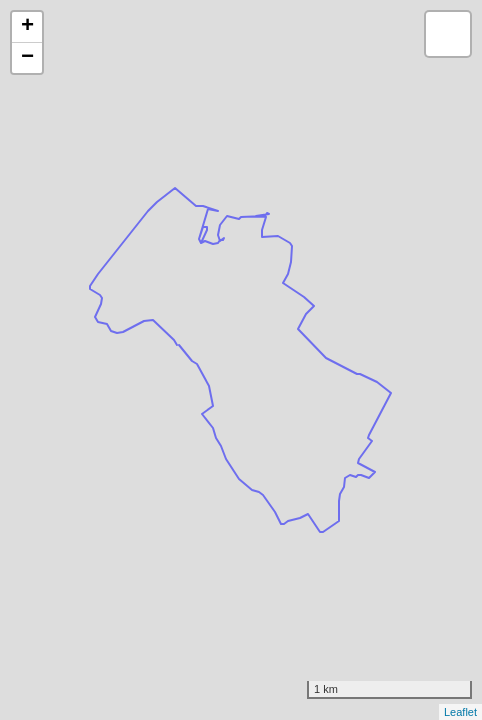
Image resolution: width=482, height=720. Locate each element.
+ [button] (27, 27)
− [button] (27, 58)
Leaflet (460, 712)
